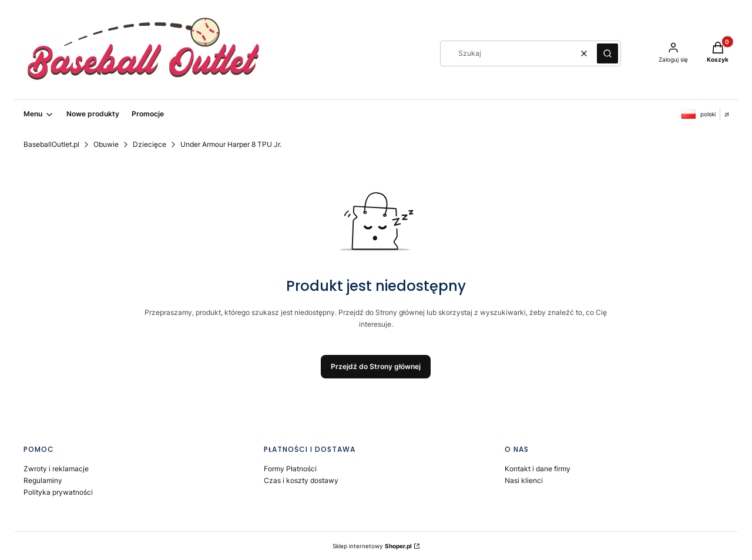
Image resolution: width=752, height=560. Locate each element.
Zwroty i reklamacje (56, 469)
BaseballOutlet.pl (51, 144)
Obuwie (106, 144)
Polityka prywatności (58, 492)
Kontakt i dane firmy (538, 469)
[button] (607, 53)
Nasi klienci (524, 480)
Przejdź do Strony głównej (376, 366)
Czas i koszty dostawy (301, 480)
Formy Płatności (290, 469)
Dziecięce (150, 144)
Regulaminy (43, 480)
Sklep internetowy (372, 546)
